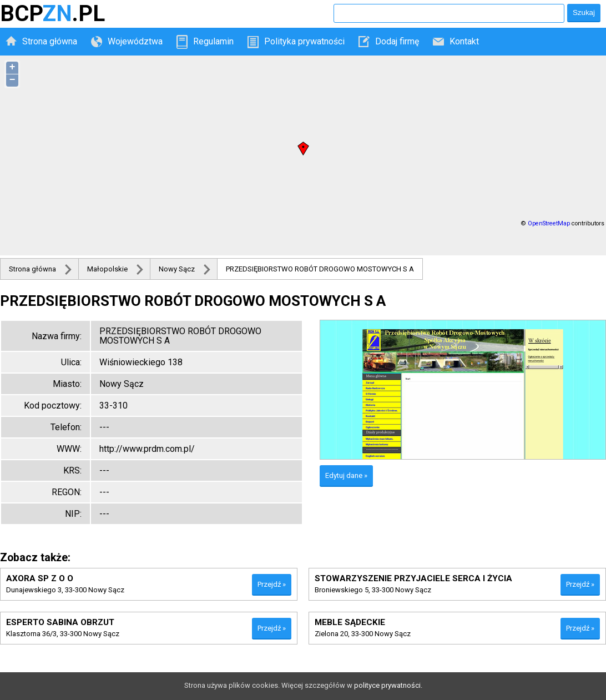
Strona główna (50, 41)
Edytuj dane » (346, 475)
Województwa (135, 41)
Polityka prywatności (304, 41)
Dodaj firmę (397, 41)
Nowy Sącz (177, 269)
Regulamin (213, 41)
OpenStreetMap (549, 223)
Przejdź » (272, 584)
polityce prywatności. (388, 685)
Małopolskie (107, 269)
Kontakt (464, 41)
